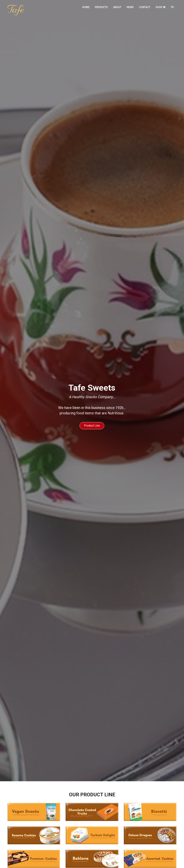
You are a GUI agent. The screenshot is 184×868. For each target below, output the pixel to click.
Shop (160, 7)
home (86, 7)
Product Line (92, 426)
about (117, 7)
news (130, 7)
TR (172, 7)
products (101, 7)
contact (145, 7)
